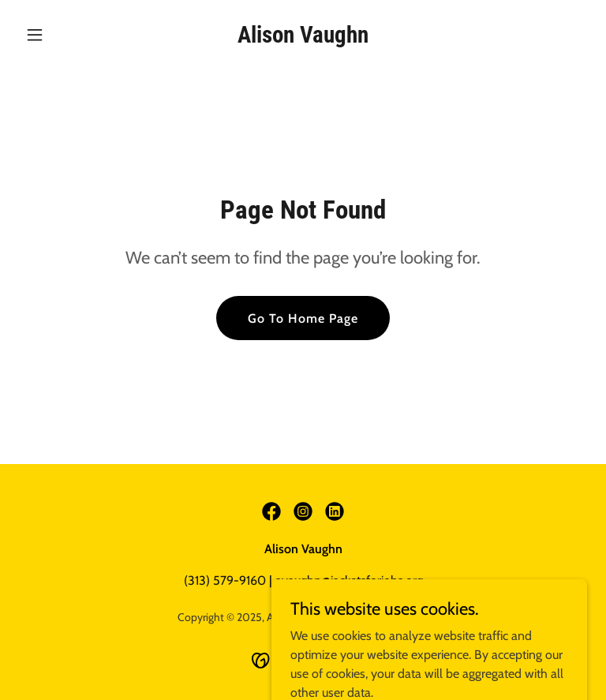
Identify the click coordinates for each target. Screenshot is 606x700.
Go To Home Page (303, 318)
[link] (303, 38)
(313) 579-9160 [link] (225, 580)
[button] (62, 35)
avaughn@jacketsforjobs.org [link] (349, 580)
